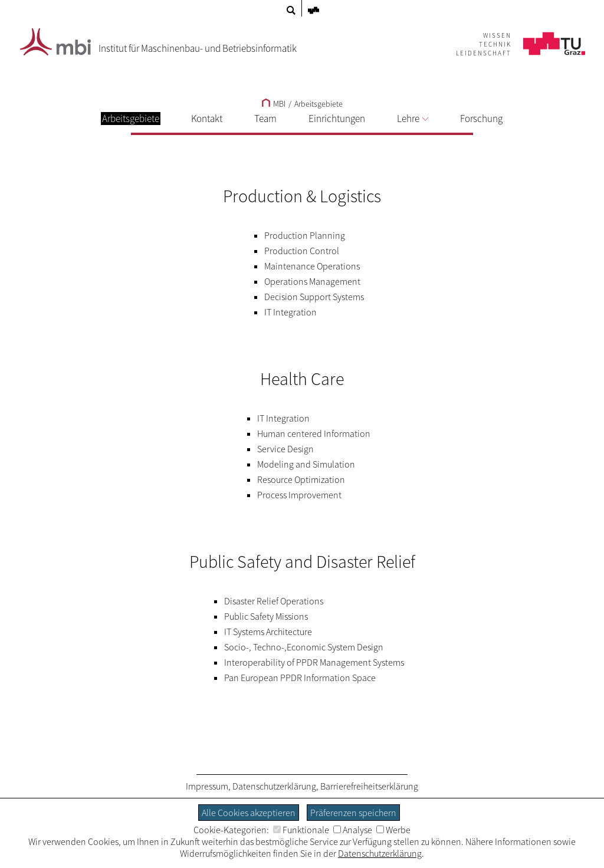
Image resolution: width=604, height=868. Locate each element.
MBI (274, 104)
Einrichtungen (337, 119)
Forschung (481, 119)
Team (265, 119)
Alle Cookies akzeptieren (249, 813)
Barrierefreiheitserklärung (369, 786)
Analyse (353, 830)
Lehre (413, 119)
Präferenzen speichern (353, 813)
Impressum (207, 786)
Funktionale (301, 830)
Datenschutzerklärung (274, 786)
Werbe (393, 830)
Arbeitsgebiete (319, 104)
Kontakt (207, 119)
